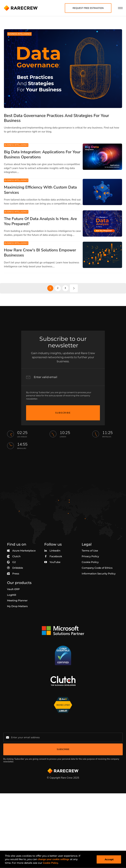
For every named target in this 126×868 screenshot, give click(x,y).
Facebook (53, 556)
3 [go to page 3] (65, 288)
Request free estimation (88, 8)
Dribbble (15, 568)
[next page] (74, 288)
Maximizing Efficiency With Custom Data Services (40, 190)
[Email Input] (61, 377)
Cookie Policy (90, 562)
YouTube (52, 562)
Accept (109, 859)
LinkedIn (52, 551)
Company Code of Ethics (97, 568)
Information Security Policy (99, 574)
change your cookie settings (54, 859)
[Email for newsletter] (63, 737)
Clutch (14, 556)
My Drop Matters (17, 606)
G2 (11, 562)
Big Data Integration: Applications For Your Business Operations (42, 154)
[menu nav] (120, 8)
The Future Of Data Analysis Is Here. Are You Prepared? (40, 221)
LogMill (12, 595)
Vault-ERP (13, 589)
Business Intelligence (19, 34)
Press (13, 574)
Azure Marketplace (21, 551)
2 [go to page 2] (58, 288)
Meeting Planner (17, 600)
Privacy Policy (90, 556)
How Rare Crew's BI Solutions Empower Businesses (40, 253)
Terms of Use (90, 551)
